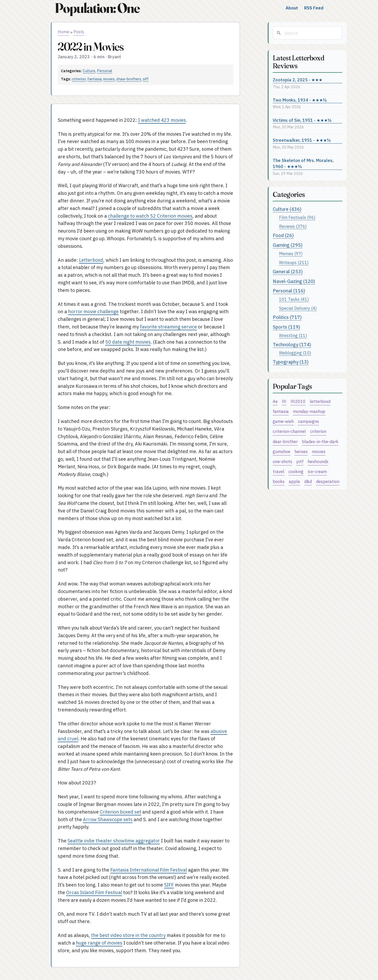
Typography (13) (291, 362)
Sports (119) (286, 327)
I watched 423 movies (162, 120)
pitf (300, 461)
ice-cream (317, 471)
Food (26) (283, 235)
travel (279, 471)
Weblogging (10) (295, 353)
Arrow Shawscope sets (108, 819)
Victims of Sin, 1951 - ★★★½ (302, 120)
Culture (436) (287, 209)
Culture (89, 71)
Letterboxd (91, 260)
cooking (296, 471)
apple (294, 481)
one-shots (282, 461)
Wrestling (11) (293, 335)
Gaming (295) (288, 245)
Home (64, 32)
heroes (301, 451)
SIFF (169, 885)
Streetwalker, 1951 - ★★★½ (302, 140)
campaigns (308, 421)
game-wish (283, 421)
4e (275, 401)
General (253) (288, 272)
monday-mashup (309, 411)
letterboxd (320, 401)
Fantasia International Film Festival (149, 870)
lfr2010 (298, 401)
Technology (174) (292, 345)
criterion (79, 79)
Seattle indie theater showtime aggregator (114, 841)
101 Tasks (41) (294, 299)
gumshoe (282, 451)
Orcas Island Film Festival (94, 892)
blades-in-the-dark (320, 441)
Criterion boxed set (120, 812)
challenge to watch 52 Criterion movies (150, 216)
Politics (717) (287, 317)
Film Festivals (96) (297, 217)
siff (146, 79)
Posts (79, 32)
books (279, 481)
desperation (328, 481)
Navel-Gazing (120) (294, 281)
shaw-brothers (129, 79)
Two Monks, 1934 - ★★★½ (300, 100)
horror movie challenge (93, 311)
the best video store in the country (128, 935)
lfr (284, 401)
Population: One (97, 8)
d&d (308, 481)
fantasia (94, 79)
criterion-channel (289, 431)
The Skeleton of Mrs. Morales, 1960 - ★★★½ (303, 163)
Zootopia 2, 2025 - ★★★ (298, 80)
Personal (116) (289, 291)
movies (109, 79)
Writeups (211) (294, 262)
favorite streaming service (168, 327)
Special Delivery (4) (298, 308)
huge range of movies (99, 943)
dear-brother (285, 441)
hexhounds (318, 461)
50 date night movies (128, 342)
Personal (104, 71)
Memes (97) (291, 253)
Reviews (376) (293, 226)
